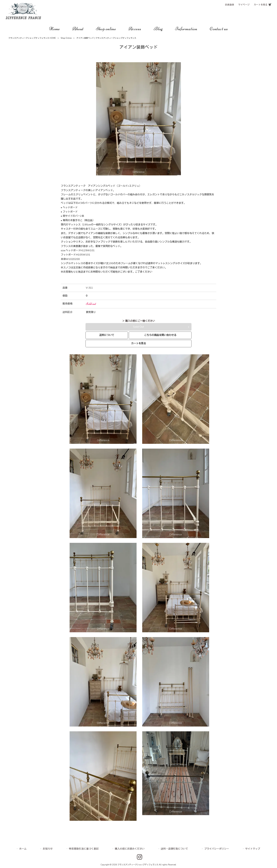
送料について (107, 335)
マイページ (244, 5)
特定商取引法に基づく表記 (84, 849)
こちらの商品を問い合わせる (160, 335)
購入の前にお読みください (130, 849)
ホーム (23, 849)
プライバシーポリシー (217, 849)
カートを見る (261, 5)
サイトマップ (253, 849)
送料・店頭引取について (174, 849)
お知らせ (48, 849)
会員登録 (229, 5)
